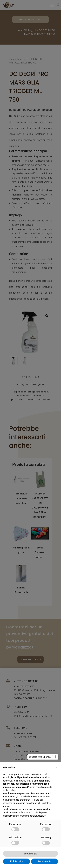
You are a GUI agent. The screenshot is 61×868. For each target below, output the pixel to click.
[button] (57, 767)
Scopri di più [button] (30, 854)
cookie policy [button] (9, 790)
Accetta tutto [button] (44, 861)
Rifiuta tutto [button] (17, 861)
